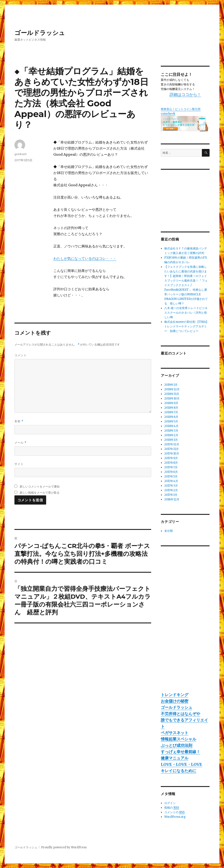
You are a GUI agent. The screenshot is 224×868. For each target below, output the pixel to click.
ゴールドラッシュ (40, 33)
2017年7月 (171, 467)
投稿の (172, 808)
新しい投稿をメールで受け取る (40, 493)
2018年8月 (171, 408)
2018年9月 (171, 403)
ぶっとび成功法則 (177, 745)
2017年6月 (171, 472)
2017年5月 (171, 476)
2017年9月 (171, 458)
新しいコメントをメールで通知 (40, 486)
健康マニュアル (175, 758)
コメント (21, 355)
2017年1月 (171, 495)
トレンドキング (175, 695)
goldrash (21, 154)
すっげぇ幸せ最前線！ (180, 752)
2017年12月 (172, 444)
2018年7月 (171, 412)
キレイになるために (178, 771)
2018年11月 (172, 394)
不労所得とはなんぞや (180, 714)
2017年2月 (171, 490)
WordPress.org (175, 817)
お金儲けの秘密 (175, 701)
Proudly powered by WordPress (64, 847)
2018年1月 (171, 440)
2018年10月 (172, 399)
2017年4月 (171, 481)
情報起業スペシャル (178, 739)
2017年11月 (171, 449)
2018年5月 (171, 421)
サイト (19, 464)
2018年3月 (171, 431)
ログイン (170, 803)
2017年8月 (171, 463)
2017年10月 (172, 454)
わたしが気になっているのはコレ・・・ (85, 258)
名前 (19, 421)
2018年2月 (171, 435)
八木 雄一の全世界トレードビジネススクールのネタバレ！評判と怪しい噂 (186, 313)
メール (20, 443)
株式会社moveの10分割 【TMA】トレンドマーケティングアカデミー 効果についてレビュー (186, 326)
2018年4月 (171, 426)
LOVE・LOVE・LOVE (181, 764)
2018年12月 (172, 389)
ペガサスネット (175, 733)
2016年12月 (172, 499)
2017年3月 (171, 486)
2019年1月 (171, 385)
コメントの (174, 812)
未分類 (169, 531)
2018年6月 (171, 417)
